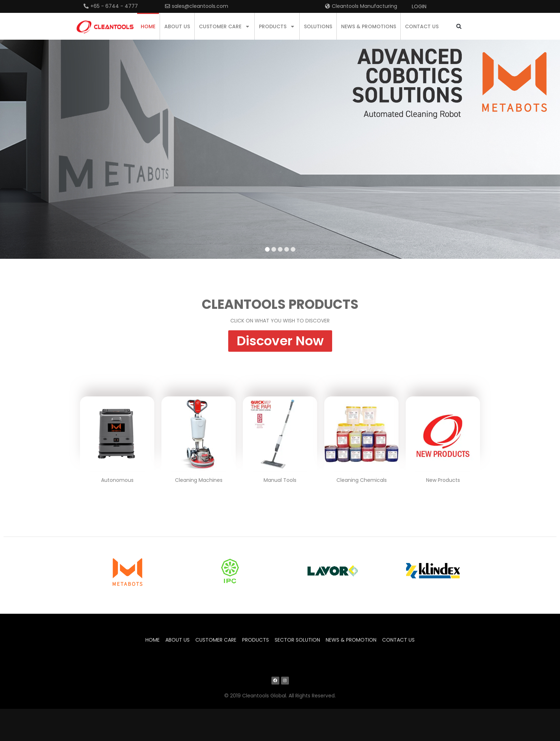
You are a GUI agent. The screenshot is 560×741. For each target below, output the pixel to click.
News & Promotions (369, 26)
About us (177, 26)
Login (419, 6)
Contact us (422, 26)
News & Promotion (351, 640)
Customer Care (224, 26)
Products (277, 26)
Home (148, 26)
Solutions (318, 26)
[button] (459, 26)
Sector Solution (297, 640)
